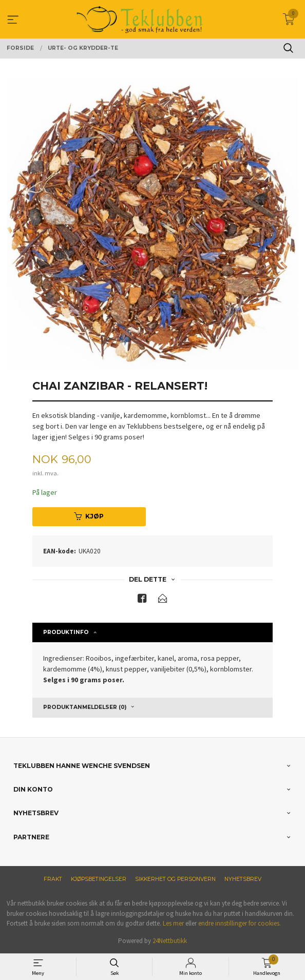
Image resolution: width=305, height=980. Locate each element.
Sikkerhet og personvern (175, 879)
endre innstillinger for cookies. (240, 923)
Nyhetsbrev (243, 879)
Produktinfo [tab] (66, 632)
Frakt (53, 879)
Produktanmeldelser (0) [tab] (85, 707)
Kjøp (89, 516)
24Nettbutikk (170, 941)
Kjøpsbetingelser (99, 879)
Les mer (173, 923)
